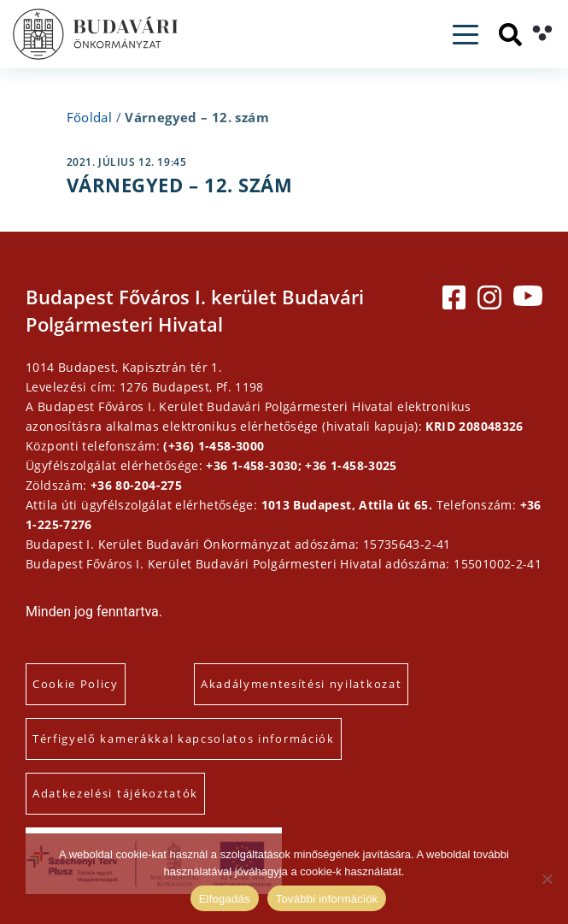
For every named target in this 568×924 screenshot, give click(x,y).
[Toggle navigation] (466, 35)
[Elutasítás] (547, 879)
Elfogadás (225, 899)
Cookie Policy (76, 684)
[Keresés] (510, 35)
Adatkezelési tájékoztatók (115, 793)
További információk (327, 899)
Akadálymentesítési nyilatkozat (301, 684)
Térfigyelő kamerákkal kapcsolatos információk (184, 739)
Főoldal (90, 117)
